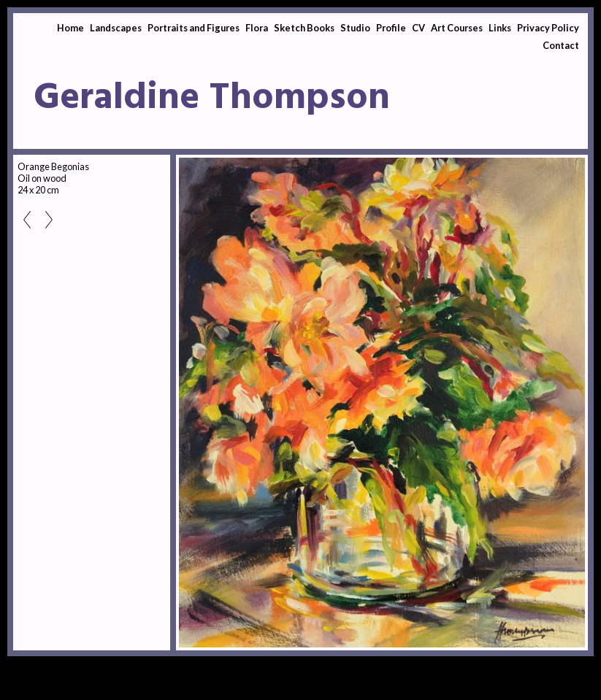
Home (70, 28)
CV (418, 28)
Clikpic (72, 685)
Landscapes (116, 28)
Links (500, 28)
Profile (391, 28)
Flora (257, 28)
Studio (355, 28)
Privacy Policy (548, 28)
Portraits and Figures (194, 28)
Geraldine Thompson (212, 99)
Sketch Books (304, 28)
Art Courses (457, 28)
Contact (561, 45)
